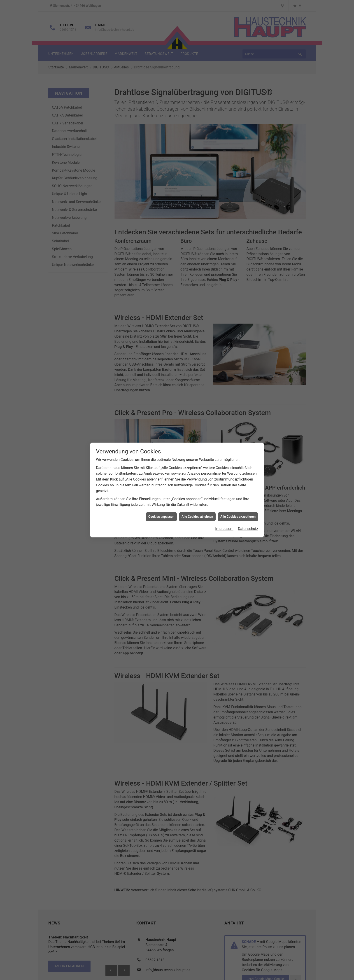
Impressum (224, 529)
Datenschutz (248, 529)
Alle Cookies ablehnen (197, 517)
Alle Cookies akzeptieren (238, 517)
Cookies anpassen (161, 517)
